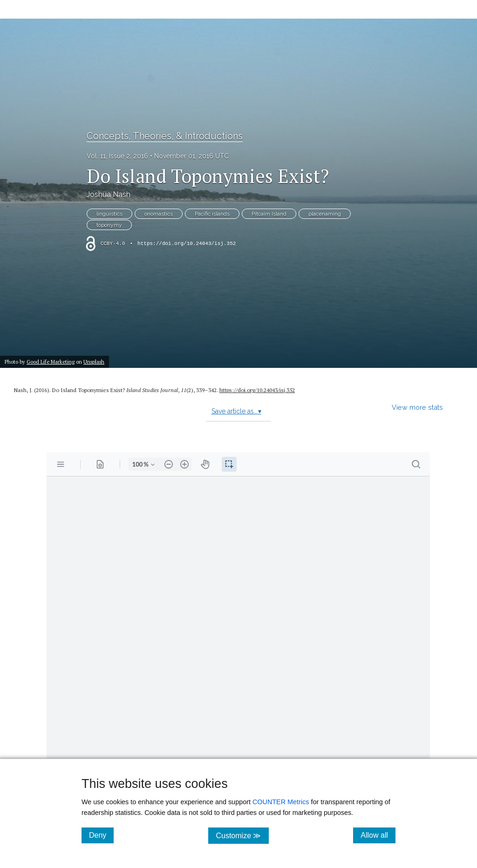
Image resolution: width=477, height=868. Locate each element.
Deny (101, 835)
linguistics (109, 214)
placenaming (325, 214)
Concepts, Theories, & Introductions (165, 136)
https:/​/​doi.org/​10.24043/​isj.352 (257, 390)
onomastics (159, 214)
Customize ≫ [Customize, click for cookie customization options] (242, 835)
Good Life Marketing (51, 362)
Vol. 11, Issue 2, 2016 (117, 156)
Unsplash (94, 362)
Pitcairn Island (269, 214)
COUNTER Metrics (281, 802)
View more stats (417, 407)
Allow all (378, 835)
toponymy (109, 225)
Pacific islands (212, 214)
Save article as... (236, 411)
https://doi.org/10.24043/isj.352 (187, 244)
